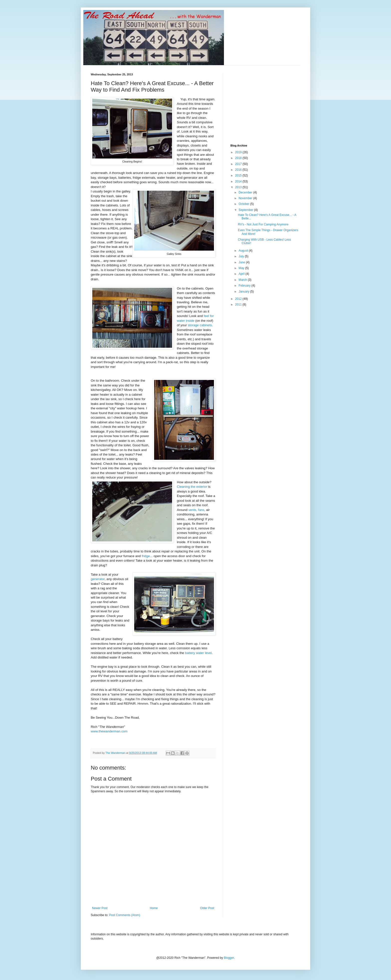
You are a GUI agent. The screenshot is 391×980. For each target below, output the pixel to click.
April (242, 274)
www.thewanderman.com (109, 731)
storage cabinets (200, 325)
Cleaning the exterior (192, 487)
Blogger (229, 958)
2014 (239, 181)
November (246, 198)
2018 (239, 158)
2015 (239, 175)
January (244, 292)
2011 (239, 305)
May (242, 268)
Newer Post (100, 908)
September (246, 210)
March (243, 280)
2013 (239, 187)
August (244, 251)
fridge (146, 556)
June (242, 262)
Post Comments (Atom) (125, 915)
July (242, 256)
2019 (239, 152)
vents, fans (196, 510)
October (244, 204)
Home (154, 908)
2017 (239, 164)
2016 (239, 170)
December (246, 192)
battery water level (198, 653)
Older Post (207, 908)
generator (98, 579)
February (245, 286)
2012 (239, 299)
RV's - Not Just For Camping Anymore (263, 224)
